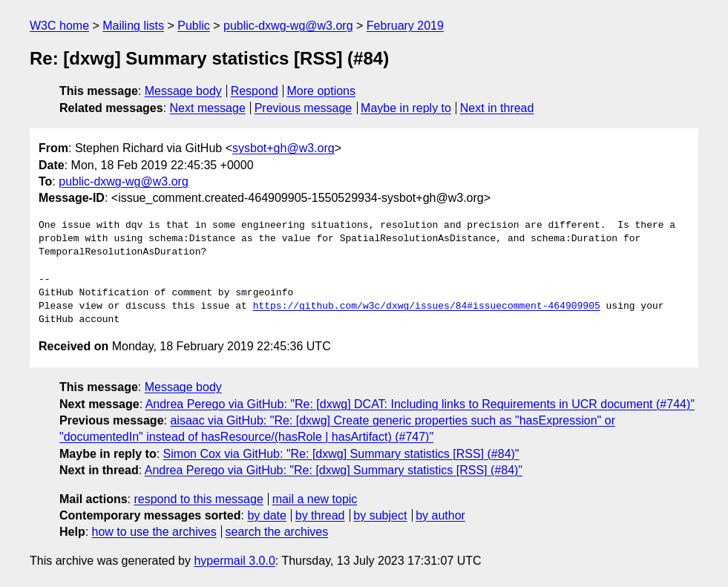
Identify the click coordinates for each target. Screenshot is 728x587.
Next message (208, 108)
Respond (255, 91)
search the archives (277, 532)
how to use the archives (154, 532)
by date (266, 515)
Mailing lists (133, 26)
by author (440, 515)
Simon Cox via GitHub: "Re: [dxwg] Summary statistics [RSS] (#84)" (341, 454)
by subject (380, 515)
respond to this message (198, 499)
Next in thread (497, 108)
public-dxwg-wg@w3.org (288, 26)
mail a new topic (315, 499)
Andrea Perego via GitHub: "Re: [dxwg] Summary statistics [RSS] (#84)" (334, 470)
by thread (320, 515)
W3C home (59, 26)
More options (322, 91)
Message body (183, 91)
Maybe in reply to (406, 108)
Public (194, 26)
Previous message (304, 108)
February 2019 (405, 26)
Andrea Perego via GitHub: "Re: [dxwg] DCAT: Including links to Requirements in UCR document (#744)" (420, 404)
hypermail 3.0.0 (234, 561)
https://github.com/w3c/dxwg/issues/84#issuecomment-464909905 (427, 306)
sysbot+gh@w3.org (283, 148)
